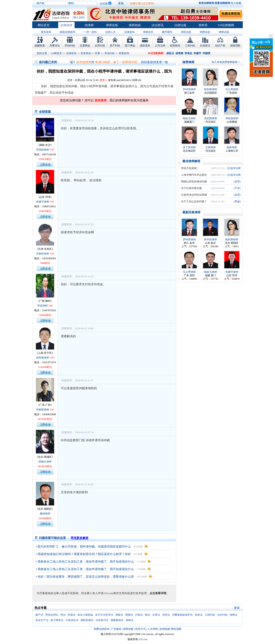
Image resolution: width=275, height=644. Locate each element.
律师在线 (112, 25)
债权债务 (145, 46)
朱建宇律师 (43, 202)
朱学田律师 (211, 240)
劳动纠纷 (70, 46)
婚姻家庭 (40, 46)
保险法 (119, 615)
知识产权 (220, 46)
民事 (98, 53)
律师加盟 (128, 629)
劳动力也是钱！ (190, 168)
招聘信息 (205, 32)
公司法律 (160, 46)
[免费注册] (136, 3)
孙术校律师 (84, 62)
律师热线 (135, 25)
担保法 (72, 615)
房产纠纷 (115, 46)
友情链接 (165, 629)
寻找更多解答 (79, 538)
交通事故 (85, 46)
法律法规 (180, 25)
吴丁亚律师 (189, 147)
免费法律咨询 (101, 629)
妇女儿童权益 (85, 615)
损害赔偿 (175, 46)
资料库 (203, 25)
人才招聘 (153, 629)
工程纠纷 (190, 46)
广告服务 (116, 629)
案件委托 (167, 32)
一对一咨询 (90, 32)
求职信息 (186, 32)
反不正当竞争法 (104, 615)
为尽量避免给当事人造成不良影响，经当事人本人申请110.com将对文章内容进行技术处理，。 (103, 593)
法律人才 (110, 32)
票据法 (129, 615)
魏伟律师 (45, 514)
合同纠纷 (100, 46)
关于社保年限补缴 (191, 188)
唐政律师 (232, 147)
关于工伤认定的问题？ (194, 201)
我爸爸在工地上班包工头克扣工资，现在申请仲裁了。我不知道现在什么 (86, 562)
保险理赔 (235, 46)
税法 (148, 615)
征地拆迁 (205, 46)
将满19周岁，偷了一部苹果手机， (118, 62)
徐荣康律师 (43, 358)
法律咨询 (66, 25)
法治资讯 (157, 25)
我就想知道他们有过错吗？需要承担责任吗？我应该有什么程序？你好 (84, 554)
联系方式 (141, 629)
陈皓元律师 (189, 118)
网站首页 (44, 25)
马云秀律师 (232, 89)
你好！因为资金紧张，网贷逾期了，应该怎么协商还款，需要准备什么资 (86, 577)
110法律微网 (226, 25)
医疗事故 (130, 46)
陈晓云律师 (45, 462)
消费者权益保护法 (182, 615)
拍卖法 (199, 615)
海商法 (234, 615)
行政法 (139, 615)
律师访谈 (224, 32)
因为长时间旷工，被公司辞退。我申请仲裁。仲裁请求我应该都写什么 (84, 547)
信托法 (166, 615)
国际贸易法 (87, 620)
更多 (237, 608)
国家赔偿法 (117, 620)
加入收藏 (236, 3)
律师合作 (148, 32)
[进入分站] (79, 17)
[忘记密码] (148, 3)
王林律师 (211, 147)
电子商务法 (57, 620)
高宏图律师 (211, 118)
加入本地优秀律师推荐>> (226, 62)
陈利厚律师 (211, 89)
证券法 (156, 615)
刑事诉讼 (55, 46)
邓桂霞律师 (232, 118)
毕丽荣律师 (43, 410)
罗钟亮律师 (189, 89)
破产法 (39, 615)
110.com (143, 639)
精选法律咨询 (67, 32)
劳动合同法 (52, 615)
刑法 (63, 615)
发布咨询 (46, 32)
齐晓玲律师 (43, 254)
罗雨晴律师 (43, 150)
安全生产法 (42, 620)
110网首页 (56, 53)
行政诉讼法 (72, 620)
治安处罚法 (102, 620)
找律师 (89, 25)
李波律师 (43, 306)
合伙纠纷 (222, 615)
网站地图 (176, 629)
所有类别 (86, 53)
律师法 (130, 620)
